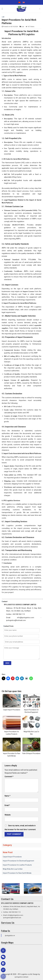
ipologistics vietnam (21, 977)
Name (7, 796)
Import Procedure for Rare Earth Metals (17, 873)
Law (3, 17)
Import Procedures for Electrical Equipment (18, 861)
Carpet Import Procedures (12, 857)
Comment (9, 777)
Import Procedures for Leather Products (17, 865)
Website (8, 815)
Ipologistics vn (10, 936)
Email (7, 805)
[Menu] (3, 9)
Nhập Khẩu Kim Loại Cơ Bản (13, 869)
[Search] (40, 9)
